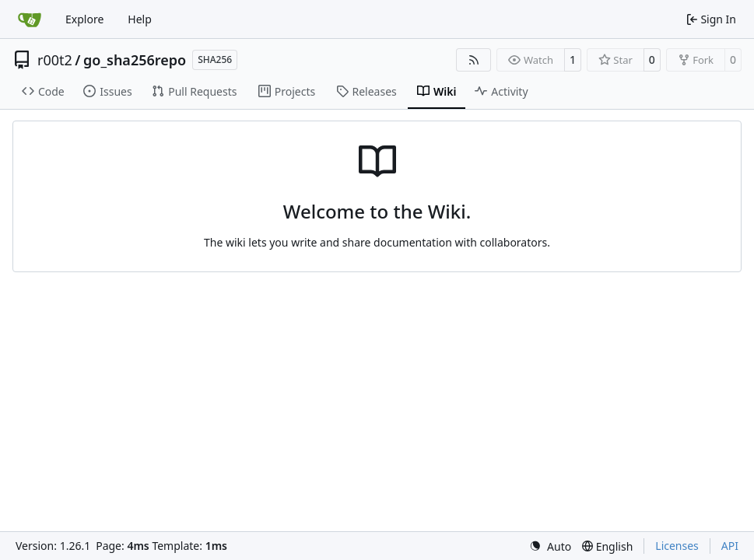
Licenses (677, 546)
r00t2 (55, 60)
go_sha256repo (135, 60)
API (730, 546)
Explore (84, 19)
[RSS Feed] (474, 60)
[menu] (550, 546)
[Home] (30, 19)
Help (140, 19)
